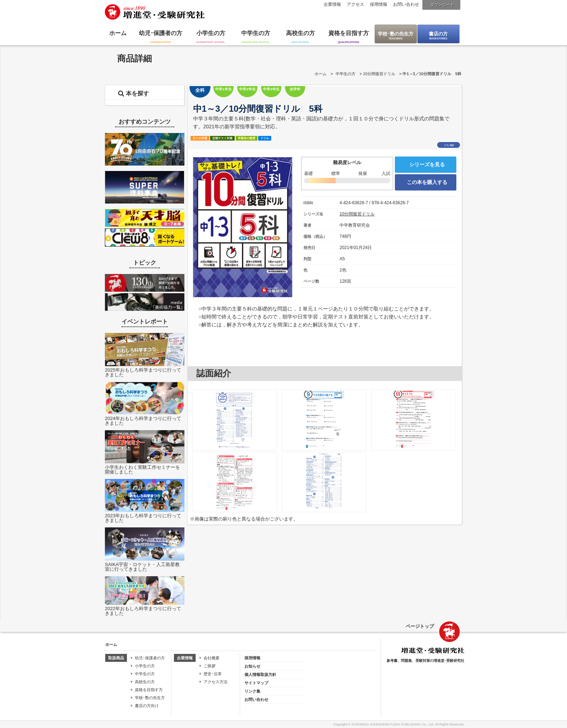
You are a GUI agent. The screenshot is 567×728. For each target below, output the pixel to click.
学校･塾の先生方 (396, 34)
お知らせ (252, 666)
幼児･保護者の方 (161, 33)
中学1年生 (223, 89)
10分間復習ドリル (379, 74)
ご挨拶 (210, 666)
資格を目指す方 (349, 33)
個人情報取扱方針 (260, 675)
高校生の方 (300, 33)
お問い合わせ (406, 4)
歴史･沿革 (213, 674)
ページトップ (420, 626)
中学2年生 (247, 89)
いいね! (449, 145)
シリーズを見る (427, 164)
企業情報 (332, 4)
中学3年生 (271, 89)
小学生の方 (211, 33)
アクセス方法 (216, 682)
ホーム (118, 33)
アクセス (355, 4)
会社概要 (212, 658)
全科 (200, 90)
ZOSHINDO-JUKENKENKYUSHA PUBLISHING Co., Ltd (392, 724)
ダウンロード (442, 5)
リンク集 (252, 691)
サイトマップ (256, 683)
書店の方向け (147, 706)
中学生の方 (256, 33)
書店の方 (438, 34)
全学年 (295, 89)
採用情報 (379, 4)
